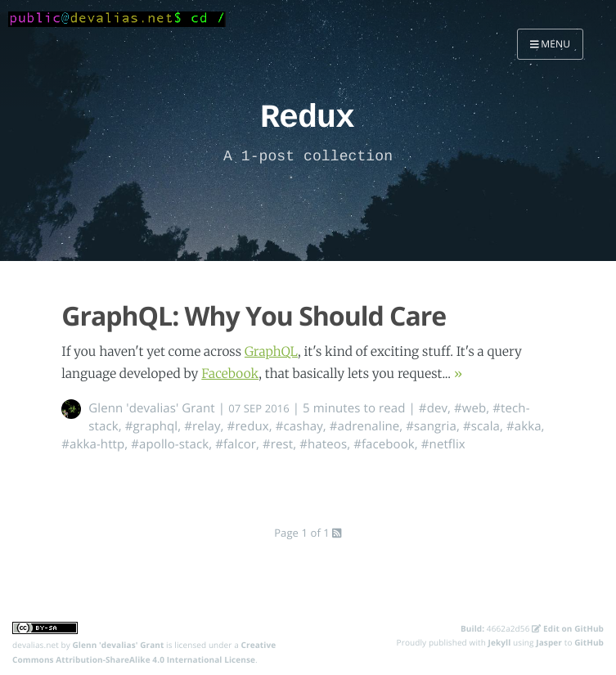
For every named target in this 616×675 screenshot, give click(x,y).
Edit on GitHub (568, 628)
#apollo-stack (170, 444)
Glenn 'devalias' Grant (152, 408)
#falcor (236, 444)
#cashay (299, 426)
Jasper (549, 642)
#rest (278, 444)
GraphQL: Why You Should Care (254, 316)
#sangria (431, 426)
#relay (202, 426)
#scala (481, 426)
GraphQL (271, 352)
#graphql (151, 426)
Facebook (230, 374)
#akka (524, 426)
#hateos (323, 444)
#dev (433, 408)
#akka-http (93, 444)
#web (470, 408)
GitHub (589, 642)
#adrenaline (365, 426)
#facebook (384, 444)
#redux (248, 426)
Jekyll (500, 642)
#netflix (443, 444)
